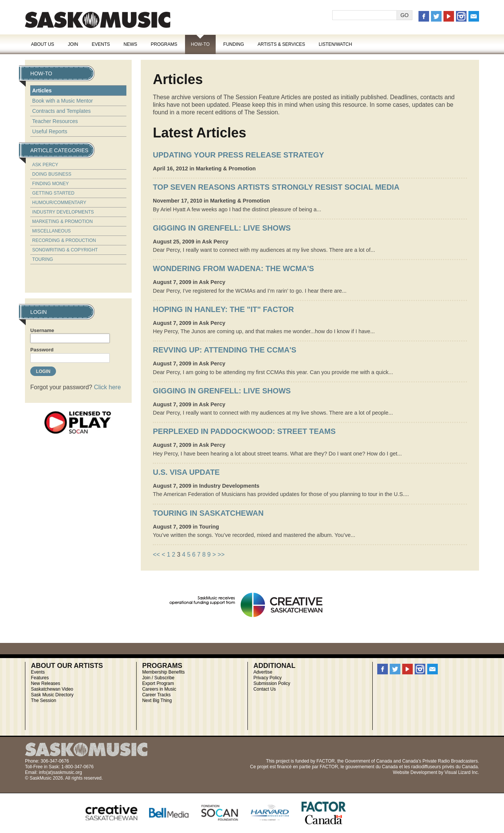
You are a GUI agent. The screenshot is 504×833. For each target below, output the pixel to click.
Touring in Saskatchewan (208, 513)
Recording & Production (64, 240)
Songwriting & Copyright (65, 250)
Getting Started (53, 193)
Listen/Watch (335, 44)
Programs (164, 44)
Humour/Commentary (59, 203)
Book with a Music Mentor (62, 101)
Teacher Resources (55, 121)
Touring (43, 259)
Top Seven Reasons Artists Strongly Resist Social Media (276, 187)
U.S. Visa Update (186, 472)
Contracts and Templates (61, 111)
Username (42, 330)
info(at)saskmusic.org (61, 772)
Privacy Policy (268, 678)
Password (42, 350)
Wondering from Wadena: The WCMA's (233, 268)
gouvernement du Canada (372, 767)
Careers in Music (159, 689)
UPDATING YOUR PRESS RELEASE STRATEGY (238, 155)
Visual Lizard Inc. (462, 772)
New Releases (46, 683)
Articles (42, 90)
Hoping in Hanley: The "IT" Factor (223, 309)
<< (156, 555)
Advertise (263, 672)
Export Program (158, 683)
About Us (43, 44)
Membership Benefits (164, 672)
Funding (234, 44)
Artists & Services (282, 44)
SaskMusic (98, 20)
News (130, 44)
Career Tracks (156, 695)
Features (40, 678)
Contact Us (265, 689)
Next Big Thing (157, 700)
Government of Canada (368, 761)
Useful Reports (50, 131)
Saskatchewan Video (52, 689)
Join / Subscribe (158, 678)
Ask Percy (45, 165)
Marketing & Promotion (62, 222)
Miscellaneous (51, 231)
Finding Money (51, 184)
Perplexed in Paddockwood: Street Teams (244, 431)
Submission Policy (272, 683)
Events (101, 44)
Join (73, 44)
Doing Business (52, 174)
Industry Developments (63, 212)
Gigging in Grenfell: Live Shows (222, 228)
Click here (107, 387)
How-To (201, 44)
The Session (44, 700)
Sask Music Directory (52, 695)
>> (221, 555)
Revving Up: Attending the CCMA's (225, 350)
